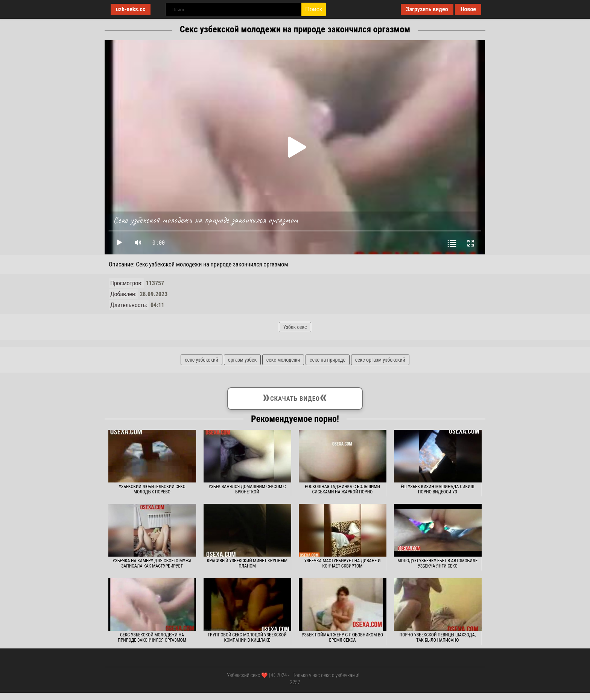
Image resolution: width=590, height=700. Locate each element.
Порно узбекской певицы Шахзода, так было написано (438, 638)
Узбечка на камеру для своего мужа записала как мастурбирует (152, 563)
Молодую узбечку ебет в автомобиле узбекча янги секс (438, 563)
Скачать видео (295, 397)
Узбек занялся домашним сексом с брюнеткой (247, 489)
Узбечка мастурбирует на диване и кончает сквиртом (343, 563)
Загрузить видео (427, 9)
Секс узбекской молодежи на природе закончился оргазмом (152, 638)
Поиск (313, 9)
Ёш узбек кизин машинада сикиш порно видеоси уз (437, 489)
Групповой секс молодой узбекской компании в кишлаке (247, 638)
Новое (468, 9)
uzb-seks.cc (131, 9)
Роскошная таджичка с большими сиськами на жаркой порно (342, 489)
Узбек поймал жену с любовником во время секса (342, 638)
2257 (295, 682)
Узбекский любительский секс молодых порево (152, 489)
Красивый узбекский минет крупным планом (247, 563)
